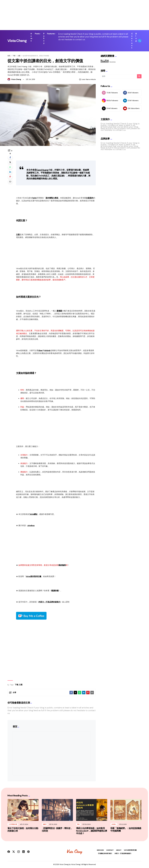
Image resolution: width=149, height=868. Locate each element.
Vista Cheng (17, 41)
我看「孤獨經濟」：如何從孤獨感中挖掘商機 (126, 830)
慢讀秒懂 (55, 591)
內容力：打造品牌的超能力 (49, 602)
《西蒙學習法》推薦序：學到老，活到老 (57, 830)
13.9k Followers (131, 101)
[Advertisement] (64, 15)
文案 (19, 56)
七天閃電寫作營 (13, 824)
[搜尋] (121, 76)
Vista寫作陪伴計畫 (33, 576)
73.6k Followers (110, 93)
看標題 (59, 311)
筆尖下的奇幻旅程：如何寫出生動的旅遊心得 (23, 830)
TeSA (34, 198)
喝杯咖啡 (62, 565)
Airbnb (47, 350)
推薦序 (45, 824)
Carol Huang (42, 170)
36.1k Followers (131, 93)
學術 (78, 824)
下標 (14, 56)
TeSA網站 (33, 514)
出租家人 (114, 824)
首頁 (9, 56)
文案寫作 (90, 198)
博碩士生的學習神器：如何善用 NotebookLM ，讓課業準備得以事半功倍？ (92, 831)
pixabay (31, 525)
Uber (40, 350)
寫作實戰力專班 (52, 198)
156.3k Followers (110, 101)
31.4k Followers (110, 108)
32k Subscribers (131, 108)
